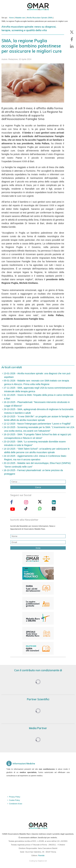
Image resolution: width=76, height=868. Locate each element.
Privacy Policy (15, 797)
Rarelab (41, 855)
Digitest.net (42, 861)
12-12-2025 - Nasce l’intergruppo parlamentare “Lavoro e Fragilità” (37, 424)
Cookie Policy (14, 800)
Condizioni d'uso (15, 804)
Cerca (38, 487)
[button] (72, 32)
